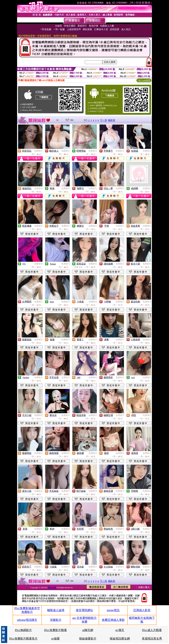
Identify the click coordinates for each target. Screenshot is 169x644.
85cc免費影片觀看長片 (23, 639)
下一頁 (103, 120)
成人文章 (52, 587)
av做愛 (55, 639)
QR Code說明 (144, 80)
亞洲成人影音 (142, 610)
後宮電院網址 (84, 610)
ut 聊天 (120, 630)
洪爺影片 (56, 620)
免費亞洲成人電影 (113, 620)
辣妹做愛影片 (88, 639)
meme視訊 (113, 610)
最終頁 (112, 120)
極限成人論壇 (56, 610)
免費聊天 (38, 151)
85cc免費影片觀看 (56, 630)
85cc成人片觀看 (152, 630)
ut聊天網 (88, 630)
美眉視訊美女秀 (152, 639)
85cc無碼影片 (23, 630)
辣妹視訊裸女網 (120, 639)
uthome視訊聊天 (27, 620)
